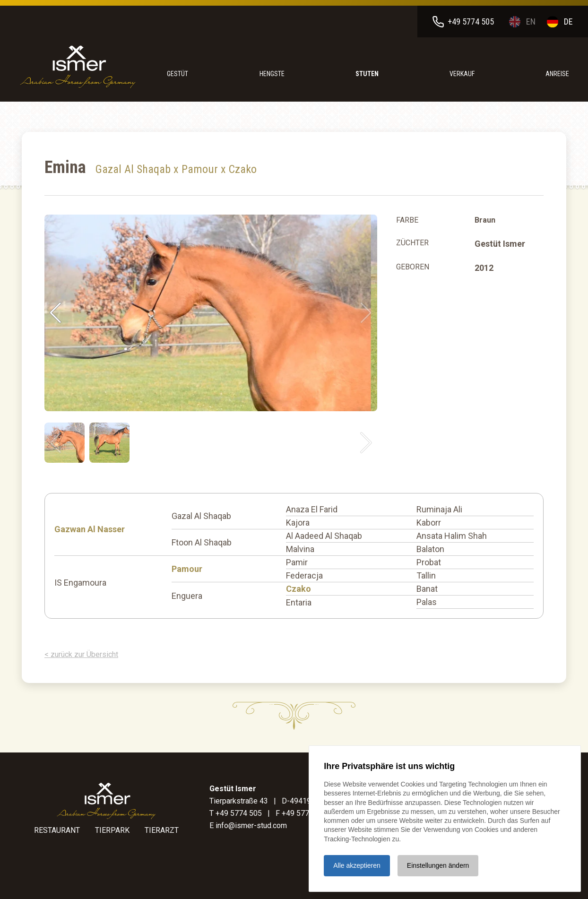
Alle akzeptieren (357, 865)
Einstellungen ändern (438, 865)
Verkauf (462, 74)
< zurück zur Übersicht (81, 654)
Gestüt (177, 74)
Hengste (272, 74)
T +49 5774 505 (236, 813)
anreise (557, 74)
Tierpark (112, 830)
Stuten (367, 74)
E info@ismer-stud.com (248, 826)
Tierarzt (162, 830)
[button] (366, 313)
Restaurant (57, 830)
